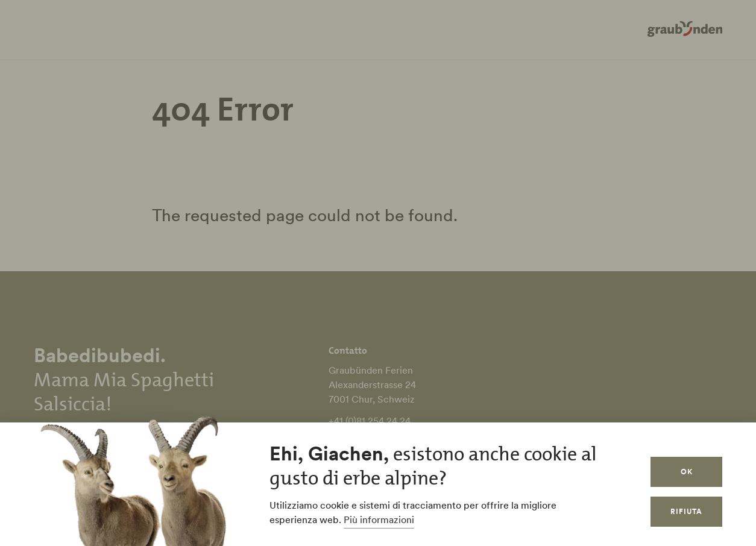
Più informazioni (379, 519)
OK (687, 472)
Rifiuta (686, 511)
